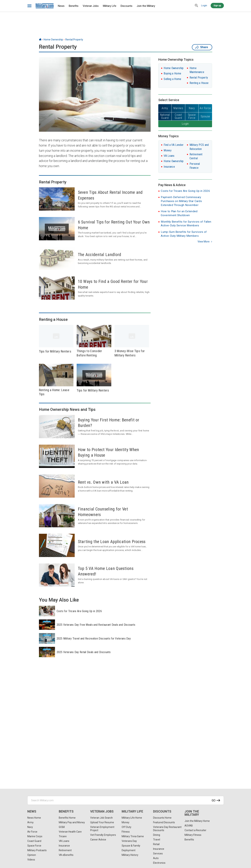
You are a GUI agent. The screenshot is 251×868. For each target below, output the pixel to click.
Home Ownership (53, 40)
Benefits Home (67, 818)
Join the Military (146, 6)
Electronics (159, 863)
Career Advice (98, 840)
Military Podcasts (37, 850)
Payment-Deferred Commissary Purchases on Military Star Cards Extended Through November (181, 201)
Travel (157, 840)
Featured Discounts (164, 822)
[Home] (40, 40)
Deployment (129, 850)
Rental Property (74, 40)
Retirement (65, 850)
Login (204, 5)
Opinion (32, 855)
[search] (197, 6)
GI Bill (62, 827)
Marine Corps (35, 836)
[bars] (30, 6)
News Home (34, 818)
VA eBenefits (66, 855)
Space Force (34, 846)
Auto (156, 858)
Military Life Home (132, 818)
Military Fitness (193, 835)
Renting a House (199, 83)
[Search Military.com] (126, 800)
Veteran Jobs (91, 6)
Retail (156, 844)
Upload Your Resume (102, 822)
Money (168, 150)
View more (204, 242)
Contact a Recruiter (195, 830)
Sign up (217, 6)
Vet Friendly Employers (103, 835)
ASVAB (189, 826)
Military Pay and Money (72, 822)
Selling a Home (172, 79)
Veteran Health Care (70, 832)
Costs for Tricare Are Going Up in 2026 (185, 191)
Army (30, 822)
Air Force (32, 832)
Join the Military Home (197, 821)
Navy (30, 827)
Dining (157, 835)
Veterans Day (129, 841)
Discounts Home (162, 818)
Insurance (169, 167)
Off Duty (126, 827)
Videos (31, 860)
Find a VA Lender (174, 145)
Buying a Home (172, 73)
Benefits (74, 6)
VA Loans (169, 156)
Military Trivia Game (133, 836)
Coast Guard (34, 841)
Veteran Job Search (101, 818)
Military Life (110, 6)
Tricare (63, 836)
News (61, 6)
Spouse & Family (131, 846)
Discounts (126, 6)
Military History (130, 855)
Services (158, 854)
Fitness (126, 832)
